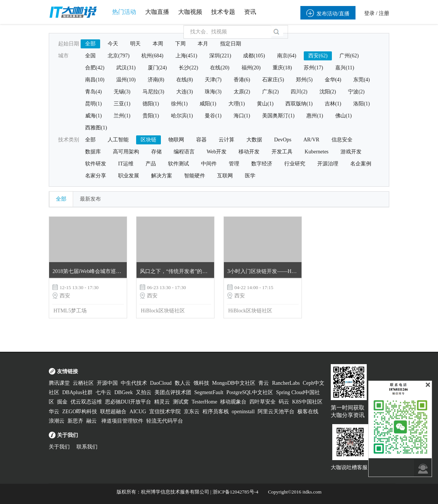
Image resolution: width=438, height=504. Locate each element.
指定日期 (231, 44)
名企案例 (361, 164)
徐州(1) (179, 104)
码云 (284, 402)
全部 (90, 44)
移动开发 (249, 152)
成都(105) (254, 56)
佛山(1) (343, 116)
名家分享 (96, 176)
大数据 (254, 140)
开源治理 (328, 164)
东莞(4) (361, 80)
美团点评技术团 (173, 392)
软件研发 (96, 164)
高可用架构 (126, 152)
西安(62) (318, 56)
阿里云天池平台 (276, 412)
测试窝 (181, 402)
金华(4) (333, 80)
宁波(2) (356, 92)
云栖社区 (83, 383)
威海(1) (93, 116)
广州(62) (349, 56)
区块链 (148, 140)
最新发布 (90, 199)
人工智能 (118, 140)
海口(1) (242, 116)
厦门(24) (157, 68)
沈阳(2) (328, 92)
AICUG (138, 412)
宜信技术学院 (165, 412)
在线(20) (220, 68)
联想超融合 (113, 412)
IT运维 (126, 164)
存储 (156, 152)
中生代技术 (134, 383)
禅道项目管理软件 (122, 421)
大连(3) (184, 92)
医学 (250, 176)
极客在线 (308, 412)
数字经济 (262, 164)
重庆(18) (282, 68)
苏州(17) (313, 68)
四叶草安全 (262, 402)
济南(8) (156, 80)
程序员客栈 (216, 412)
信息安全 (342, 140)
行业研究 (295, 164)
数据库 (93, 152)
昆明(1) (93, 104)
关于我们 (59, 447)
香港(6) (242, 80)
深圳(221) (220, 56)
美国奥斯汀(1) (278, 116)
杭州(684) (152, 56)
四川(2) (299, 92)
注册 (384, 13)
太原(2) (242, 92)
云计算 (226, 140)
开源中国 (107, 383)
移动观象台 (233, 402)
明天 (135, 44)
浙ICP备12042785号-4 (235, 492)
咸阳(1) (208, 104)
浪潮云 (57, 421)
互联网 (225, 176)
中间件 (209, 164)
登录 (369, 13)
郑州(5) (304, 80)
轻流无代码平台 (165, 421)
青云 (264, 383)
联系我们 (87, 447)
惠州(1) (315, 116)
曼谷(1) (213, 116)
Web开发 (217, 152)
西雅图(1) (96, 128)
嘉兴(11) (345, 68)
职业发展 (129, 176)
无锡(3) (122, 92)
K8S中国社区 (307, 402)
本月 (203, 44)
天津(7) (213, 80)
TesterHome (204, 402)
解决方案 (162, 176)
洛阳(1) (361, 104)
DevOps (283, 140)
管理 (234, 164)
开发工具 (282, 152)
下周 (180, 44)
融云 (92, 421)
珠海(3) (213, 92)
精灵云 (162, 402)
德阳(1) (151, 104)
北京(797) (118, 56)
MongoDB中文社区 (234, 383)
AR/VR (311, 140)
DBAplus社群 (77, 392)
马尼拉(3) (153, 92)
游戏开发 (351, 152)
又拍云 (144, 392)
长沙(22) (188, 68)
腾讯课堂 (59, 383)
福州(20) (251, 68)
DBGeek (124, 392)
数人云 (183, 383)
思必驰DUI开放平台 (128, 402)
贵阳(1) (151, 116)
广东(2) (270, 92)
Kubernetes (316, 152)
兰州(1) (122, 116)
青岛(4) (93, 92)
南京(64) (287, 56)
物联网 (176, 140)
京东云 (192, 412)
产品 (151, 164)
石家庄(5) (273, 80)
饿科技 (201, 383)
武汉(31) (126, 68)
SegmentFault (209, 392)
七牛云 (103, 392)
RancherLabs (286, 383)
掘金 (62, 402)
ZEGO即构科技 (80, 412)
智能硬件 (195, 176)
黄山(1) (265, 104)
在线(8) (184, 80)
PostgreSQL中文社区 (250, 392)
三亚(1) (122, 104)
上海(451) (186, 56)
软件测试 (178, 164)
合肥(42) (95, 68)
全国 (90, 56)
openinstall (243, 412)
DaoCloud (161, 383)
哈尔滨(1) (182, 116)
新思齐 (75, 421)
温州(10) (126, 80)
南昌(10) (95, 80)
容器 (201, 140)
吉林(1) (333, 104)
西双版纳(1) (299, 104)
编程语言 (184, 152)
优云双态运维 (86, 402)
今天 (113, 44)
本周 (158, 44)
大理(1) (237, 104)
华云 (54, 412)
